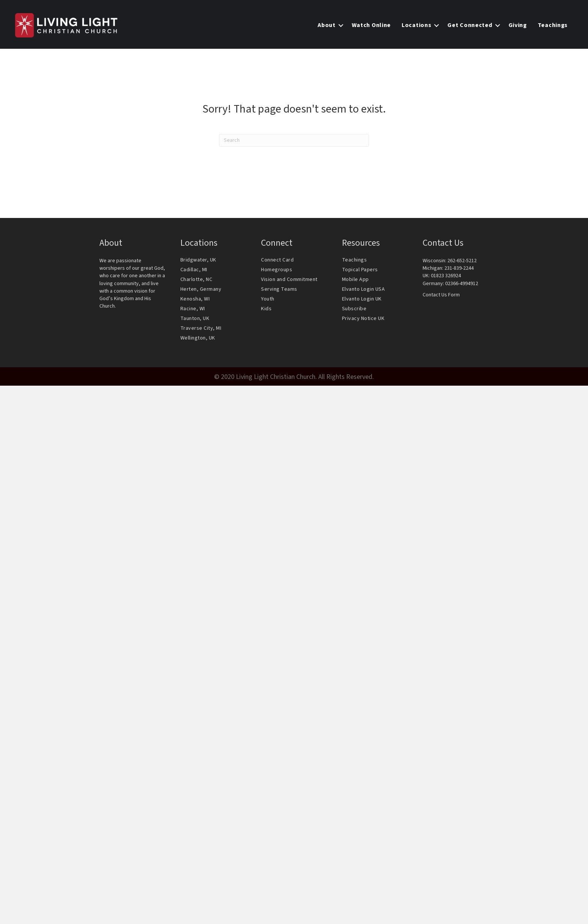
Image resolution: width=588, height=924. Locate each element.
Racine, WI (193, 309)
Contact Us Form (441, 295)
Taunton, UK (195, 319)
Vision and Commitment (289, 279)
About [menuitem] (327, 25)
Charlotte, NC (196, 279)
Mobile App (355, 279)
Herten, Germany (201, 289)
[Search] (294, 140)
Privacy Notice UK (363, 319)
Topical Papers (360, 270)
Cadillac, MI (194, 270)
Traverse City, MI (201, 328)
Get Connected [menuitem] (470, 25)
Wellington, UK (198, 338)
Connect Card (277, 260)
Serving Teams (279, 289)
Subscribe (354, 309)
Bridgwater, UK (198, 260)
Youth (268, 299)
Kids (266, 309)
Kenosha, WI (195, 299)
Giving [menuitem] (518, 25)
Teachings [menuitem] (553, 25)
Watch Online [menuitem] (371, 25)
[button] (341, 25)
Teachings (355, 260)
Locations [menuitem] (416, 25)
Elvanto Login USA (364, 289)
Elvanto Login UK (362, 299)
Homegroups (277, 270)
